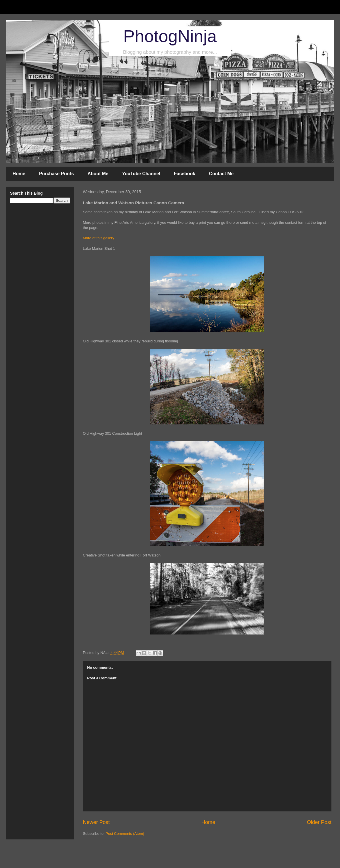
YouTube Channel (141, 174)
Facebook (185, 174)
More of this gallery (99, 238)
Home (19, 174)
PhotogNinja (170, 36)
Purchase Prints (56, 174)
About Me (98, 174)
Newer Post (96, 822)
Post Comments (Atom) (125, 834)
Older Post (319, 822)
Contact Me (221, 174)
